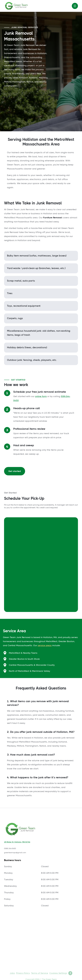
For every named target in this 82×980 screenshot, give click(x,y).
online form (41, 396)
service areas (45, 645)
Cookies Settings (58, 973)
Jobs (12, 973)
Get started (15, 471)
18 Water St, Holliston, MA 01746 (17, 842)
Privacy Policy (23, 973)
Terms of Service (40, 973)
